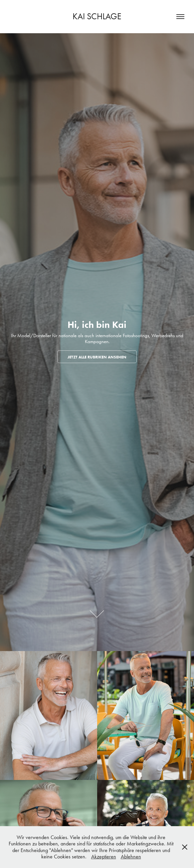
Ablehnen (131, 857)
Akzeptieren (104, 857)
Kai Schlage (97, 16)
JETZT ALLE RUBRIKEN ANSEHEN (97, 357)
